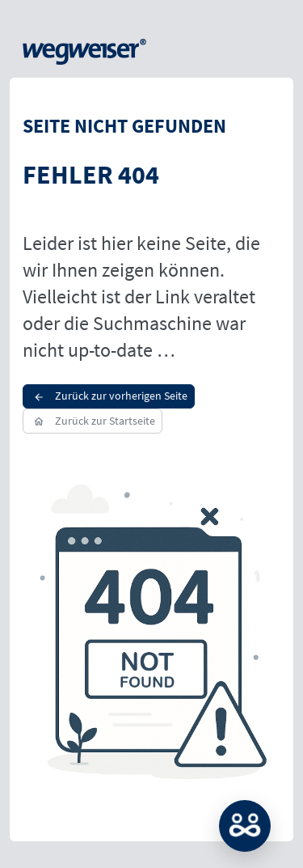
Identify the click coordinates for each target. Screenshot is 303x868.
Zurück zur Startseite (93, 421)
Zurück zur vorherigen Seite (109, 396)
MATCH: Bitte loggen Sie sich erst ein (245, 826)
